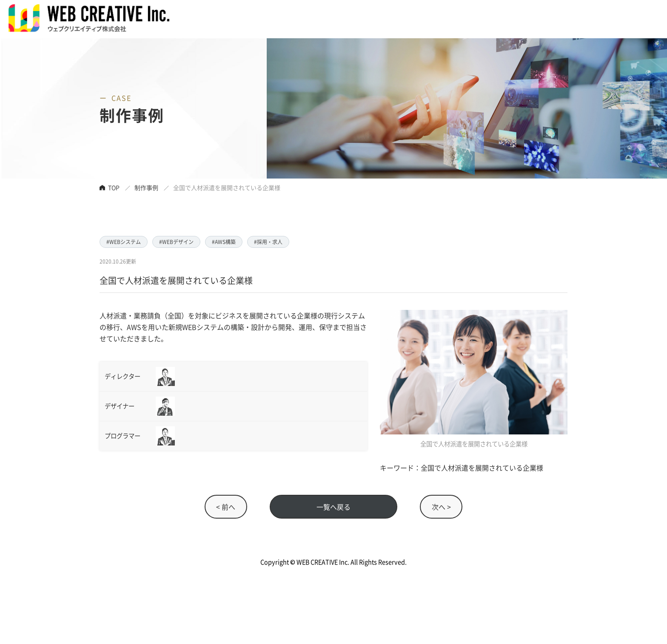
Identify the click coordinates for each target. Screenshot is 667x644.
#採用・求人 (268, 242)
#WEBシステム (124, 242)
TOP (114, 187)
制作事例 (146, 187)
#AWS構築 (224, 242)
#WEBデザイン (176, 242)
